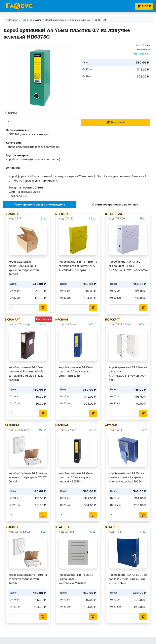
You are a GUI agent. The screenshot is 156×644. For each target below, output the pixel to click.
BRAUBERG (12, 214)
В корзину (116, 122)
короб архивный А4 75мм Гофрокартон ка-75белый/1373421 (76, 579)
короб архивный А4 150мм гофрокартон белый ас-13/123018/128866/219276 (128, 266)
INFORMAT (100, 20)
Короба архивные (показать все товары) (33, 147)
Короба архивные (56, 20)
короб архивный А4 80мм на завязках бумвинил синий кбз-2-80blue (128, 579)
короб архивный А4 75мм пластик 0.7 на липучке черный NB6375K (76, 477)
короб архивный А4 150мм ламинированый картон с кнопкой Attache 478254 (127, 477)
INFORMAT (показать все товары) (28, 134)
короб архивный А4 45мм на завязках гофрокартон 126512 (28, 579)
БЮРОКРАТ (62, 214)
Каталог (13, 20)
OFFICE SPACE (114, 214)
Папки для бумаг (32, 20)
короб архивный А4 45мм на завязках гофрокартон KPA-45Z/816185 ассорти (78, 266)
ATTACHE (111, 425)
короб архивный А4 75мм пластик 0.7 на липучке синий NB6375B (76, 372)
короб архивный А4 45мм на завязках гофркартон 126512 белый (28, 477)
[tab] (39, 205)
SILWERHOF (62, 527)
